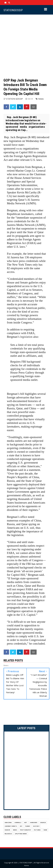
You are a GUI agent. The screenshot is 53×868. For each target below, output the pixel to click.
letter (37, 189)
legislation (26, 337)
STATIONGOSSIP (13, 10)
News (41, 99)
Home (27, 865)
